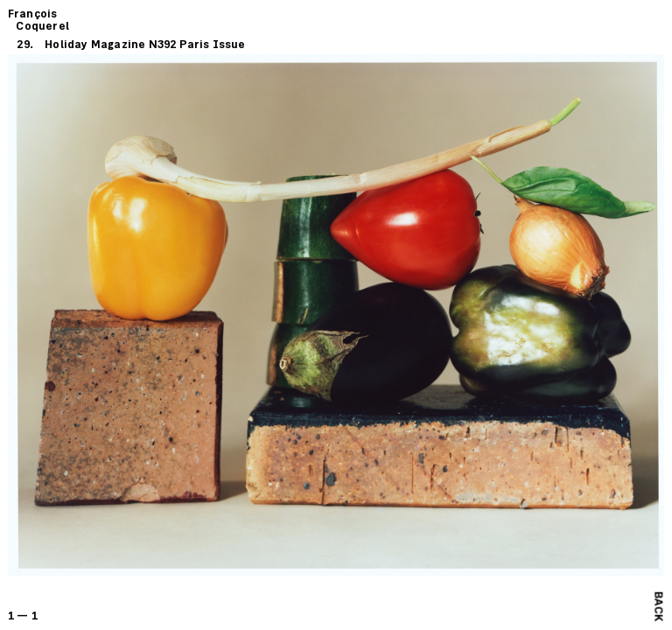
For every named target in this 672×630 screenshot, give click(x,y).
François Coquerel (38, 21)
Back (658, 606)
